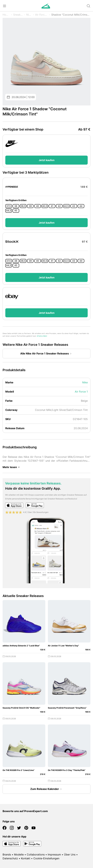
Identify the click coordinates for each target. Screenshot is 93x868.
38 (16, 206)
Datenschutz (10, 858)
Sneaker (18, 15)
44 (81, 206)
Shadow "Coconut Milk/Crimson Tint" (71, 15)
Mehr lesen (12, 467)
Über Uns (70, 854)
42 (59, 206)
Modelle (19, 854)
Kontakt (26, 858)
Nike (29, 15)
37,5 (9, 206)
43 (74, 206)
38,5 (23, 206)
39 (30, 206)
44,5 (9, 211)
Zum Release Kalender (47, 789)
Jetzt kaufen (47, 160)
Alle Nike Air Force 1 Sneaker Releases (46, 354)
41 (52, 206)
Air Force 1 (42, 15)
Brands (7, 854)
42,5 (66, 206)
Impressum (54, 854)
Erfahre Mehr (42, 336)
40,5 (45, 206)
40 (38, 206)
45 (16, 211)
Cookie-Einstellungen (46, 858)
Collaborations (36, 854)
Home (6, 15)
